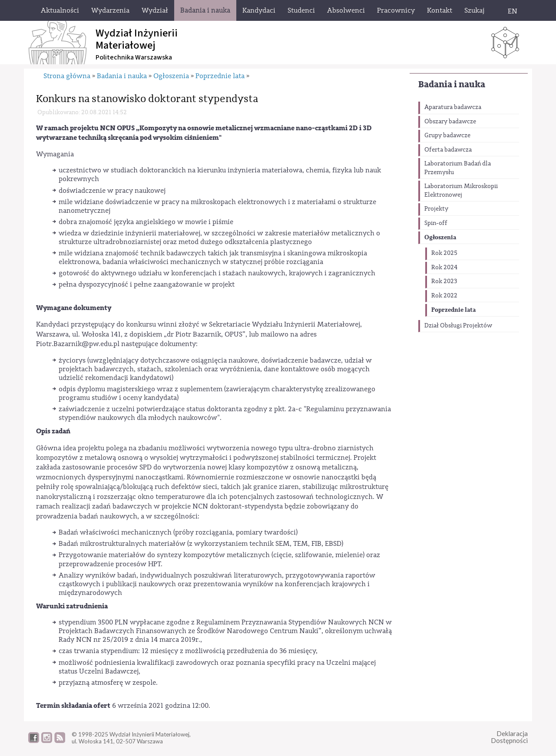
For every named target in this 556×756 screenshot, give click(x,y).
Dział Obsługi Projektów (458, 326)
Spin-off (436, 223)
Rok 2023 (444, 281)
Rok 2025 (444, 253)
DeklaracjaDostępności (509, 737)
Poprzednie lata (453, 310)
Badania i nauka (452, 84)
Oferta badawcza (448, 150)
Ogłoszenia (440, 237)
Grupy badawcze (447, 135)
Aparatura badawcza (453, 107)
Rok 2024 (444, 267)
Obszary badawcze (450, 122)
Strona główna (67, 76)
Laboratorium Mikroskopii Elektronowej (461, 191)
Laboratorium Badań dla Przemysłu (458, 168)
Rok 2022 (444, 296)
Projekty (436, 209)
